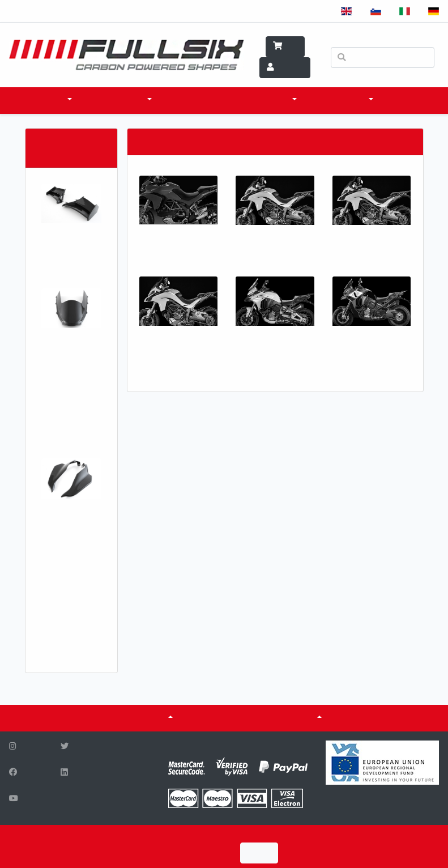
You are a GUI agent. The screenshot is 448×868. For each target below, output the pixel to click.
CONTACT (409, 100)
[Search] (383, 58)
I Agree (259, 853)
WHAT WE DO (341, 100)
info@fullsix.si (128, 812)
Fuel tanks (291, 718)
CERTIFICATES (219, 718)
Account (285, 67)
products (43, 100)
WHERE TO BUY (200, 100)
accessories (117, 100)
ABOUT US (146, 718)
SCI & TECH (269, 100)
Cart (285, 46)
